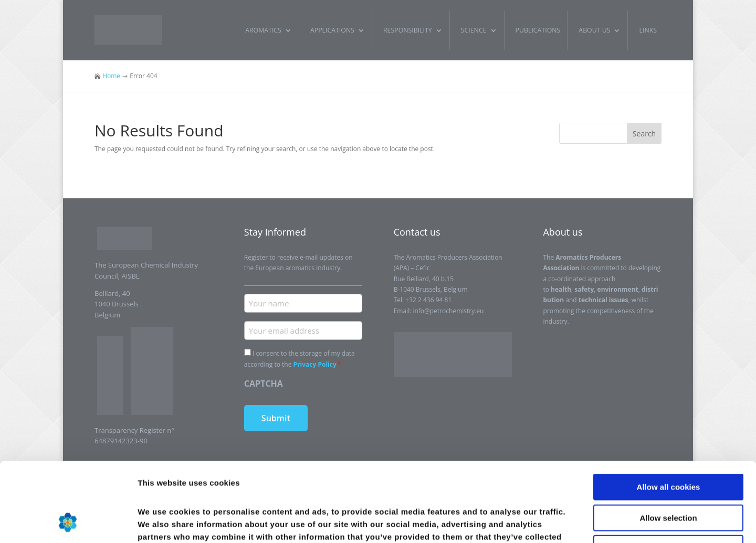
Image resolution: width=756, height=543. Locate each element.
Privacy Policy (315, 364)
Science (474, 30)
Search (644, 134)
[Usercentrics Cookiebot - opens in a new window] (68, 523)
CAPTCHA (264, 384)
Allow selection (668, 446)
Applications (332, 30)
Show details (551, 522)
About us (594, 30)
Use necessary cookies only (668, 476)
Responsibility (408, 30)
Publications (538, 30)
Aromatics (263, 30)
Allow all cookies (669, 415)
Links (648, 30)
